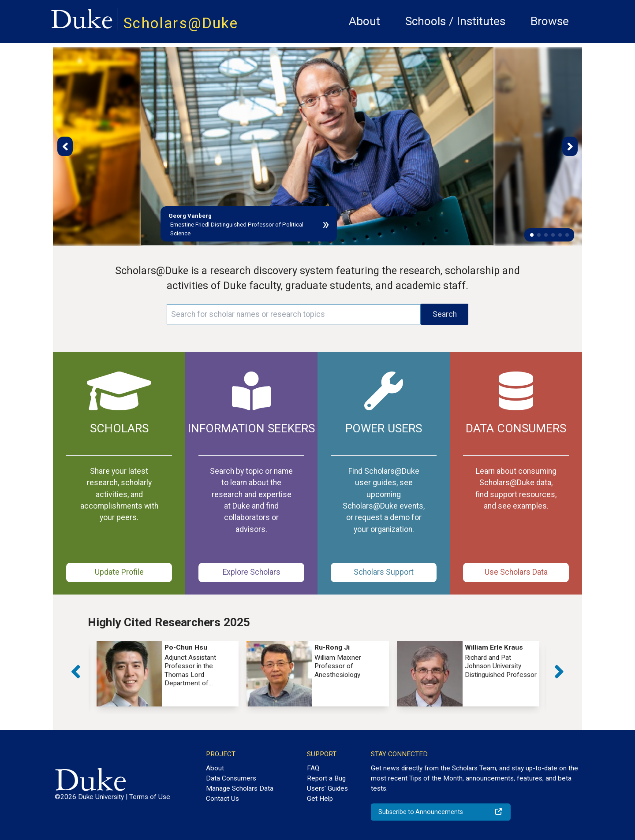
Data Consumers (231, 778)
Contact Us (222, 799)
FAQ (313, 768)
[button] (532, 235)
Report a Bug (326, 778)
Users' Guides (327, 788)
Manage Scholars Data (240, 788)
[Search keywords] (294, 314)
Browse (550, 21)
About (364, 21)
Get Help (320, 799)
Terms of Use (150, 797)
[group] (168, 674)
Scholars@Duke (181, 23)
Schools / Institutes (455, 21)
